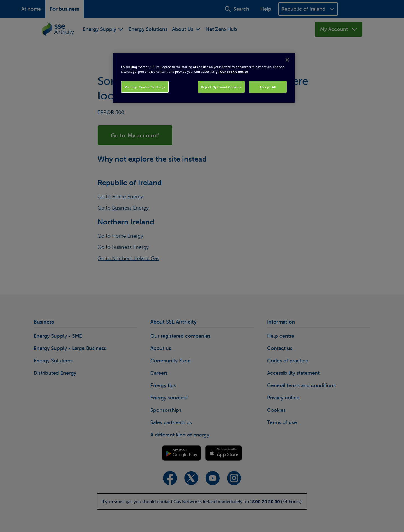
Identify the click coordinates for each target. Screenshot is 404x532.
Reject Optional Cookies (221, 87)
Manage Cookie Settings (145, 87)
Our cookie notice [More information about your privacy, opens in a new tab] (234, 71)
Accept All (268, 87)
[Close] (287, 60)
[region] (204, 78)
